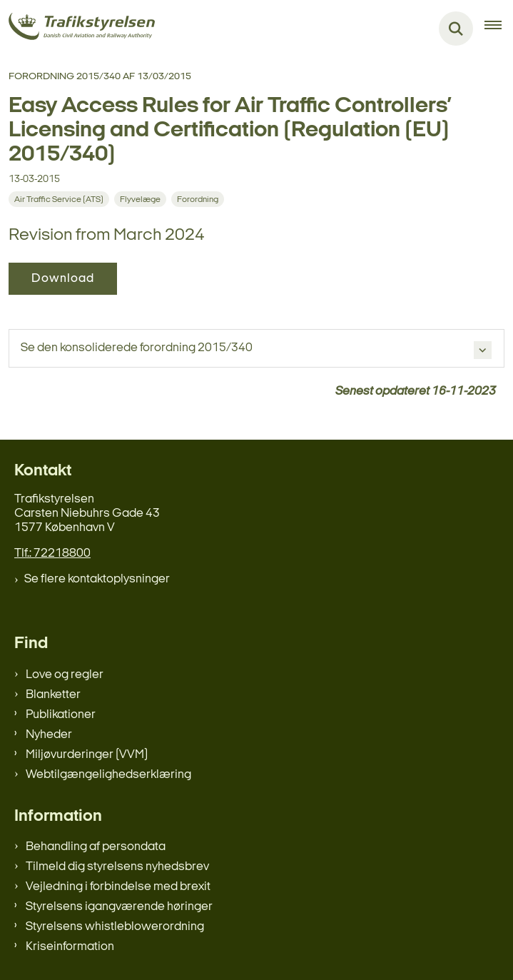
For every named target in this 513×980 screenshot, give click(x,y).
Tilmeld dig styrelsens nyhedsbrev (117, 867)
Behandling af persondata (96, 847)
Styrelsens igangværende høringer (119, 907)
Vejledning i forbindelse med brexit (118, 887)
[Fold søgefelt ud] (456, 29)
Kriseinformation (70, 947)
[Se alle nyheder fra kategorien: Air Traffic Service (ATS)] (59, 199)
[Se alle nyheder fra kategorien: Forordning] (198, 199)
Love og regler (65, 675)
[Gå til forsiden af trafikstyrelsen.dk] (77, 29)
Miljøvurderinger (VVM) (87, 755)
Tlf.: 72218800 (52, 554)
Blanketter (53, 695)
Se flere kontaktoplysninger (97, 579)
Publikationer (61, 715)
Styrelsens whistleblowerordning (115, 927)
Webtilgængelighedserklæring (108, 775)
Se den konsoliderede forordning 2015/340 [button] (137, 348)
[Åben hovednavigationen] (499, 29)
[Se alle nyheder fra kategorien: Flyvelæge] (140, 199)
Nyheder (49, 735)
